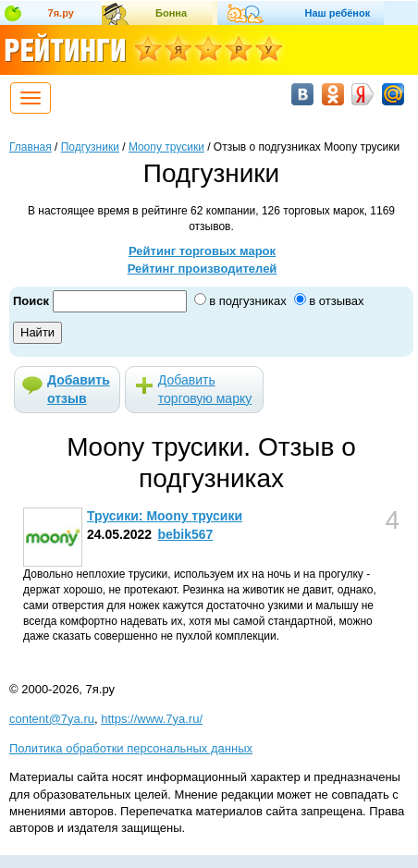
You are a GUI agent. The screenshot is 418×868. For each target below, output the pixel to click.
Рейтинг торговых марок (202, 251)
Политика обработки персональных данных (131, 748)
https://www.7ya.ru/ (152, 719)
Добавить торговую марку (205, 389)
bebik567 (185, 534)
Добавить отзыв (79, 389)
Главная (31, 147)
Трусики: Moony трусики (165, 516)
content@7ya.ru (52, 719)
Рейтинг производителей (203, 269)
